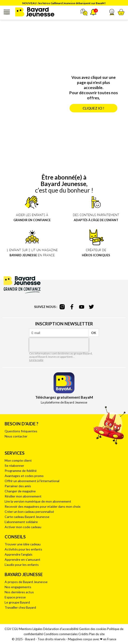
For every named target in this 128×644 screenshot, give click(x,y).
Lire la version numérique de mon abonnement (38, 501)
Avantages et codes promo (24, 476)
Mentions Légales (31, 629)
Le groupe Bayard (17, 602)
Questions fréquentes (21, 431)
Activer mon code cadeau (23, 527)
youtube (82, 307)
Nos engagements (18, 587)
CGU (15, 629)
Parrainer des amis (18, 486)
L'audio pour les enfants (22, 565)
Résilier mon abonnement (23, 496)
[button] (112, 12)
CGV (8, 629)
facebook (72, 307)
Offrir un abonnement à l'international (32, 481)
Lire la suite (36, 360)
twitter (91, 307)
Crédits (83, 634)
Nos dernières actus (19, 592)
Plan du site (97, 634)
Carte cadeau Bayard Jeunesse (27, 517)
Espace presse (15, 597)
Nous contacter (16, 436)
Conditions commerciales (61, 634)
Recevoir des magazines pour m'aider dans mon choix (43, 506)
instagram (62, 307)
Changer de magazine (20, 491)
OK (94, 333)
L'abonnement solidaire (21, 522)
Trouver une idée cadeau (23, 544)
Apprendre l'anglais (19, 554)
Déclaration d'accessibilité (61, 629)
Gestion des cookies (93, 629)
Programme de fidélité (21, 471)
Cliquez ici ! (93, 108)
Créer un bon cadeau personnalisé (29, 512)
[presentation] (59, 345)
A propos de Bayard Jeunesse (26, 582)
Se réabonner (14, 465)
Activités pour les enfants (23, 549)
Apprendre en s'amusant (22, 559)
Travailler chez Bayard (20, 607)
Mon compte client (18, 460)
